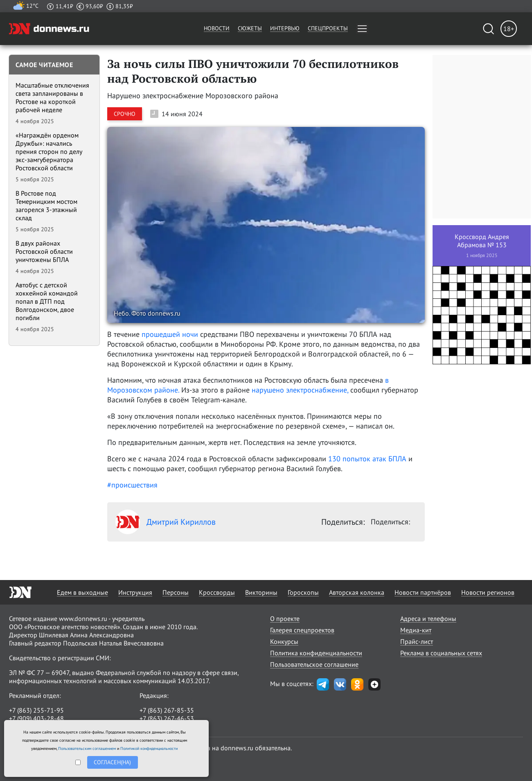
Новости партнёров (423, 592)
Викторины (261, 592)
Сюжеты (250, 28)
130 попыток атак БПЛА (367, 459)
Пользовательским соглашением (87, 748)
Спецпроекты (328, 28)
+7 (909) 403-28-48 (36, 718)
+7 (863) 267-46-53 (167, 718)
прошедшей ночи (170, 334)
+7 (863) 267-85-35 (167, 710)
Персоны (176, 592)
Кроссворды (217, 592)
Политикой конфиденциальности (149, 748)
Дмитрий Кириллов (166, 522)
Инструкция (135, 592)
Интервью (285, 28)
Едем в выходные (82, 592)
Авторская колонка (357, 592)
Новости (217, 28)
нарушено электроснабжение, (301, 390)
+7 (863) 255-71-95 (36, 710)
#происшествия (132, 485)
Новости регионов (488, 592)
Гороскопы (303, 592)
